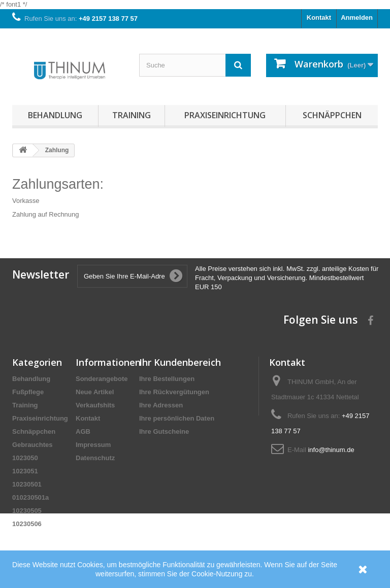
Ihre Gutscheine (164, 431)
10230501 (27, 484)
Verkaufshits (95, 405)
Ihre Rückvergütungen (174, 392)
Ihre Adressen (161, 405)
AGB (83, 431)
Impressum (93, 445)
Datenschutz (95, 458)
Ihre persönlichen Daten (177, 418)
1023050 (25, 458)
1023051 (25, 471)
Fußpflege (28, 392)
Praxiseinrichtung (225, 115)
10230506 (27, 524)
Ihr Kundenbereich (180, 362)
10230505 (27, 511)
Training (132, 115)
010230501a (30, 497)
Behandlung (55, 115)
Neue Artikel (95, 392)
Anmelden (357, 18)
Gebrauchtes (32, 445)
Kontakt (319, 18)
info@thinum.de (331, 450)
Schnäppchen (332, 115)
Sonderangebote (102, 379)
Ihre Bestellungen (167, 379)
